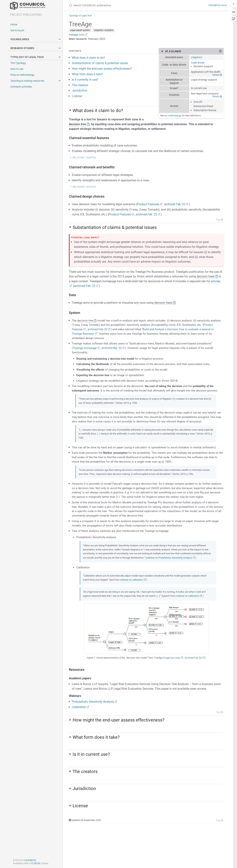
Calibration (79, 742)
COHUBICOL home (217, 5)
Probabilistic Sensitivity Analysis (93, 736)
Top (220, 222)
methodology (175, 117)
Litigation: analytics (104, 31)
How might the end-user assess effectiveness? (102, 71)
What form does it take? (87, 76)
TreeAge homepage (85, 352)
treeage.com (77, 36)
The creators (80, 87)
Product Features (148, 206)
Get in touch (17, 30)
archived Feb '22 (175, 206)
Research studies (36, 48)
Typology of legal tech (36, 57)
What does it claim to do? (88, 60)
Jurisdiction (80, 93)
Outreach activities (21, 87)
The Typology (18, 63)
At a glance (194, 53)
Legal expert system (80, 31)
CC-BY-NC (36, 863)
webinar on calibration (144, 610)
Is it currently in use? (85, 82)
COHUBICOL (30, 860)
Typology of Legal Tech (80, 16)
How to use (17, 69)
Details (217, 77)
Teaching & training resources (27, 81)
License (77, 98)
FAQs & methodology (22, 75)
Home (14, 24)
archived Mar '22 (114, 352)
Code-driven (198, 64)
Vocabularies (36, 39)
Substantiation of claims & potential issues (100, 65)
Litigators (196, 59)
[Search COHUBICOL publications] (118, 5)
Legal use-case (172, 692)
